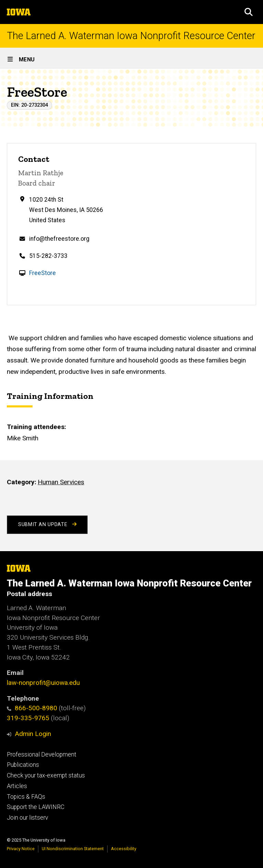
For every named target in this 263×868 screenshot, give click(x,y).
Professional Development (42, 754)
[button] (249, 12)
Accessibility (124, 849)
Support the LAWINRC (36, 807)
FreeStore (42, 273)
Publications (23, 765)
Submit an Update (47, 525)
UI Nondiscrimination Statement (73, 849)
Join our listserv (27, 818)
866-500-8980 (32, 708)
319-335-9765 (28, 718)
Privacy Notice (21, 849)
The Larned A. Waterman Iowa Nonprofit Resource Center (131, 36)
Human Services (61, 482)
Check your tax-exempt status (46, 775)
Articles (17, 786)
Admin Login (33, 734)
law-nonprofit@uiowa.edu (43, 683)
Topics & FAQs (26, 797)
